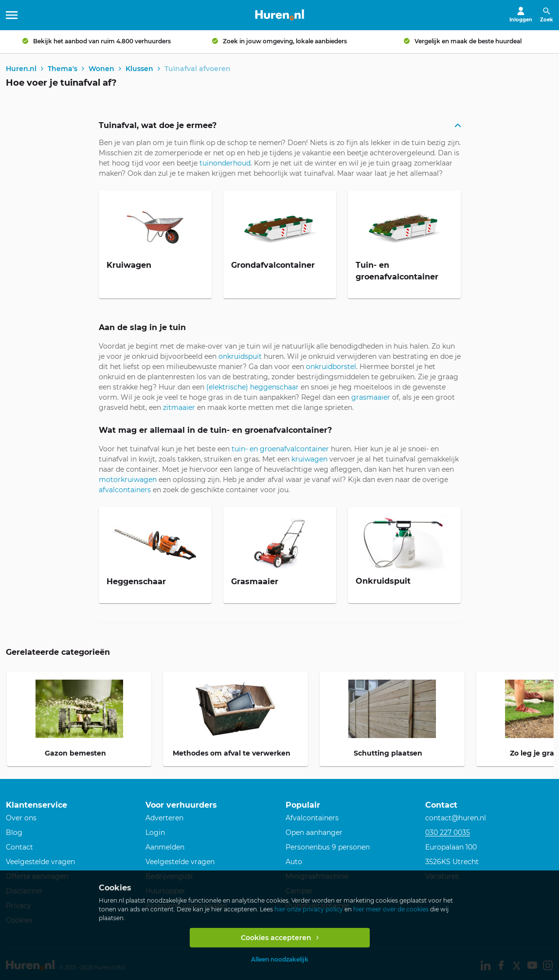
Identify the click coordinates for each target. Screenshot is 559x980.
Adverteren (164, 818)
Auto (294, 862)
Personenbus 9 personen (328, 848)
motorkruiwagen (128, 481)
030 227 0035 (448, 833)
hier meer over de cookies (391, 909)
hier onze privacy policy (309, 909)
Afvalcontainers (312, 818)
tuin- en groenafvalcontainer (280, 450)
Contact (19, 848)
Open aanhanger (314, 833)
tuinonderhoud (225, 164)
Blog (14, 833)
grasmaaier (371, 398)
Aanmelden (165, 848)
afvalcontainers (125, 491)
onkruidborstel (331, 368)
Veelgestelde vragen (40, 862)
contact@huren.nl (456, 818)
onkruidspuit (240, 357)
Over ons (21, 818)
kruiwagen (309, 460)
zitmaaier (179, 408)
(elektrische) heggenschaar (252, 388)
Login (155, 833)
